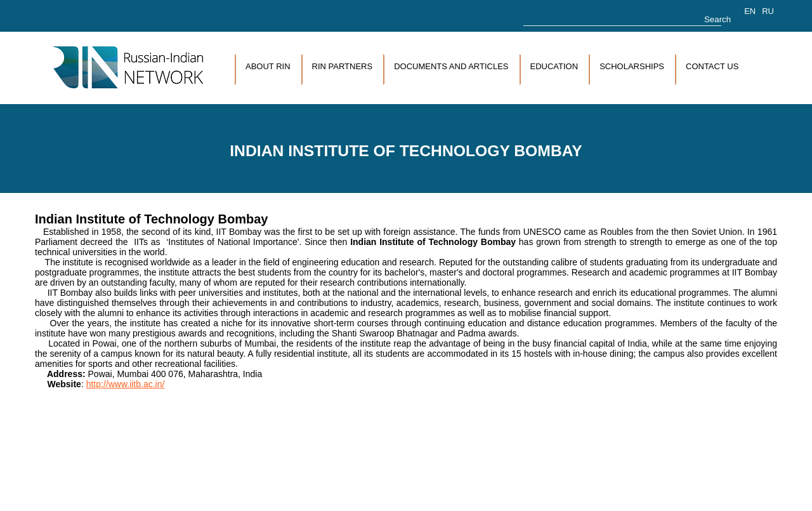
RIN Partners (343, 66)
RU (768, 11)
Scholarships (632, 66)
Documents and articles (451, 66)
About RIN (268, 66)
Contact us (712, 66)
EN (750, 11)
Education (554, 66)
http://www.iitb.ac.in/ (126, 384)
